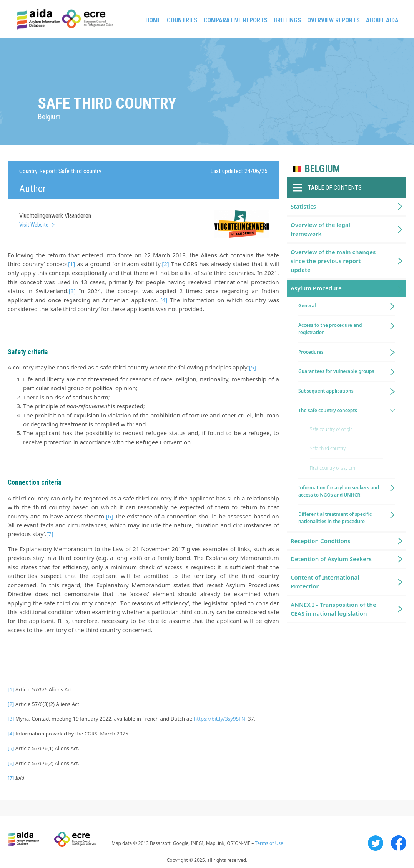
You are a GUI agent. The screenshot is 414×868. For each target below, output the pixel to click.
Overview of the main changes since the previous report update (333, 261)
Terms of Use (269, 843)
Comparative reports (235, 20)
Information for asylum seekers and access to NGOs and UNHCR (339, 491)
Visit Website (34, 225)
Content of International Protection (325, 582)
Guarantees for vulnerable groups (336, 371)
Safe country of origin (331, 429)
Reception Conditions (321, 541)
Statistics (303, 206)
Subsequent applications (326, 391)
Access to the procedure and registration (330, 329)
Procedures (311, 352)
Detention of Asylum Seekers (331, 559)
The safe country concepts (328, 410)
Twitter (376, 843)
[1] (71, 264)
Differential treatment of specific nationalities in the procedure (335, 518)
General (307, 306)
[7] (50, 534)
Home (153, 20)
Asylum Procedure (316, 288)
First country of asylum (333, 468)
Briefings (287, 20)
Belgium (322, 169)
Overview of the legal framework (320, 229)
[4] (164, 300)
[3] (72, 291)
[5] (253, 367)
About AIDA (382, 20)
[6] (110, 516)
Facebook (399, 843)
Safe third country (328, 448)
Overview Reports (333, 20)
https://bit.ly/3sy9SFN (219, 719)
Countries (182, 20)
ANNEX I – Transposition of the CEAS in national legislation (333, 609)
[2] (165, 264)
